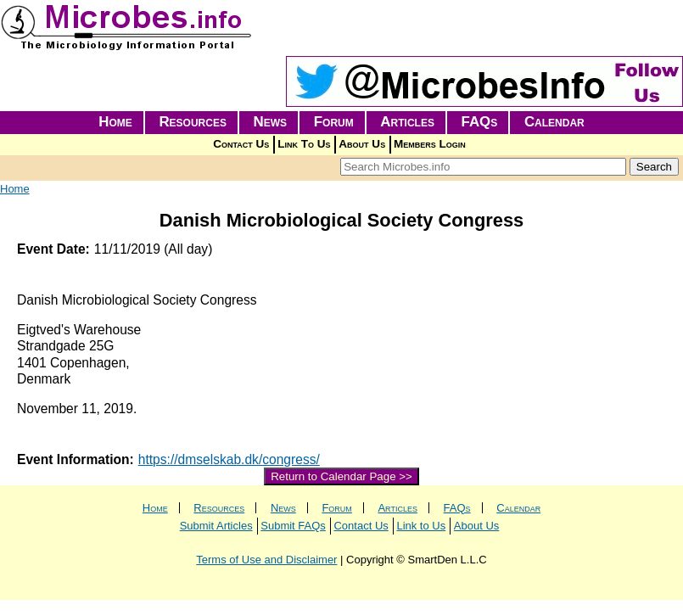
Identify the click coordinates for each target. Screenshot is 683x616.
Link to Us (421, 526)
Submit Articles (216, 526)
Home (115, 122)
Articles (407, 122)
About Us (362, 144)
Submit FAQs (293, 526)
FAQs (480, 122)
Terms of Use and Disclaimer (266, 560)
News (271, 122)
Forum (334, 122)
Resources (193, 122)
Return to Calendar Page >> (341, 476)
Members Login (430, 144)
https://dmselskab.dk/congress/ (229, 459)
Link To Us (304, 144)
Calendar (554, 122)
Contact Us (241, 144)
